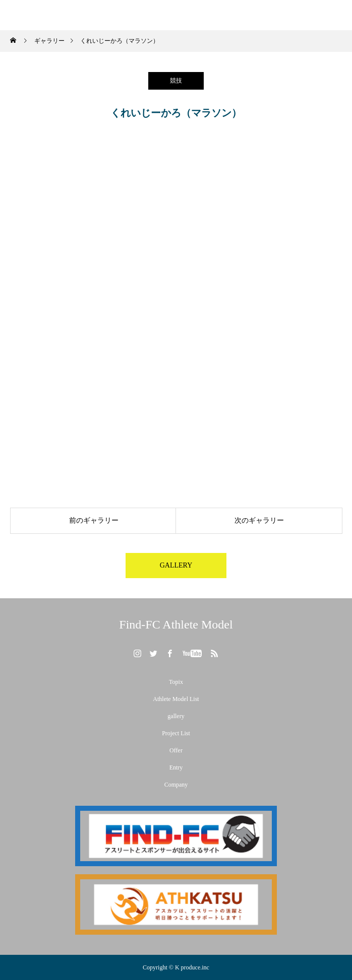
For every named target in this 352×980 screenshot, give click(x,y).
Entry (176, 767)
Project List (176, 733)
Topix (176, 682)
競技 (176, 81)
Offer (176, 750)
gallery (176, 716)
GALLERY (176, 565)
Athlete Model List (176, 699)
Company (176, 785)
